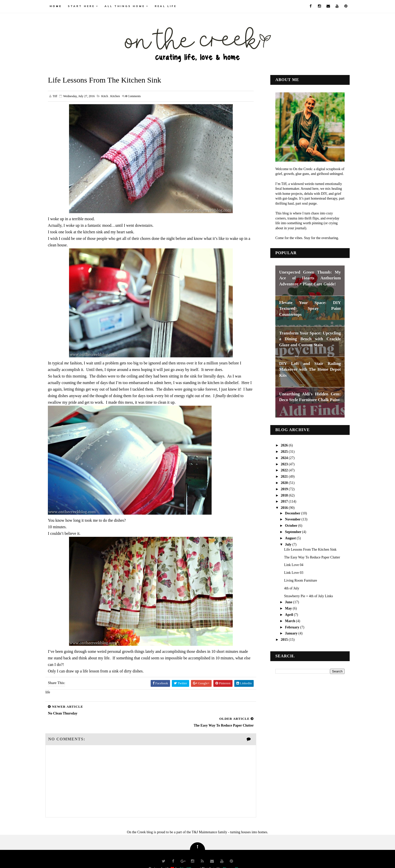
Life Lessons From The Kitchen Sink (306, 549)
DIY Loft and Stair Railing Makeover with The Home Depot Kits (305, 369)
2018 (280, 495)
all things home (129, 6)
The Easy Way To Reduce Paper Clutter (307, 557)
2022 (280, 470)
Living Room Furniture (296, 580)
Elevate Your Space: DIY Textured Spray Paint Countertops (305, 308)
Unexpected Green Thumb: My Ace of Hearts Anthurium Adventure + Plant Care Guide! (305, 278)
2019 (280, 489)
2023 (280, 464)
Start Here (86, 6)
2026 (280, 445)
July (284, 544)
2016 (280, 507)
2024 (280, 457)
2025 (280, 451)
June (284, 602)
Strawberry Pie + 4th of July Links (304, 596)
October (287, 525)
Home (60, 6)
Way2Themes (190, 857)
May (284, 608)
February (288, 627)
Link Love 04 (289, 565)
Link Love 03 (289, 572)
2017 (280, 501)
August (286, 538)
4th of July (287, 588)
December (288, 513)
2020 (280, 482)
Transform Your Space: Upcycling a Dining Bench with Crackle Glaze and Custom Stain (305, 338)
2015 (280, 639)
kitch (109, 96)
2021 (280, 476)
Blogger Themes (235, 857)
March (286, 620)
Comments (138, 96)
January (287, 633)
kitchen (120, 96)
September (289, 531)
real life (170, 6)
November (288, 519)
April (285, 614)
